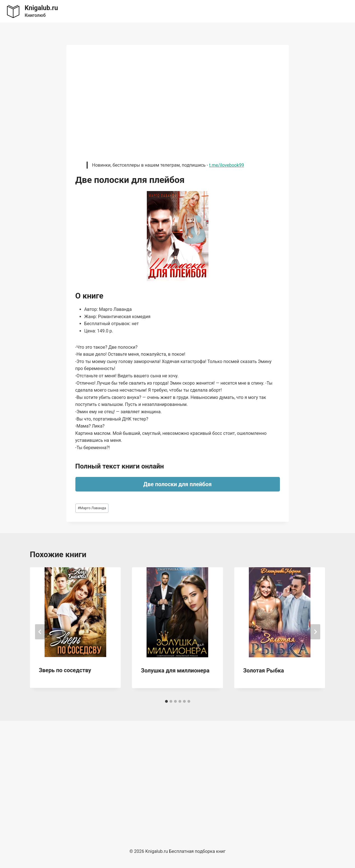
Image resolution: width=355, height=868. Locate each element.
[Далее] (315, 632)
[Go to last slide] (40, 632)
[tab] (166, 701)
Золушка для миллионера (175, 670)
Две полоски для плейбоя (178, 484)
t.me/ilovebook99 (227, 165)
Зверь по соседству (65, 670)
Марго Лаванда (92, 508)
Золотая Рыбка (264, 670)
